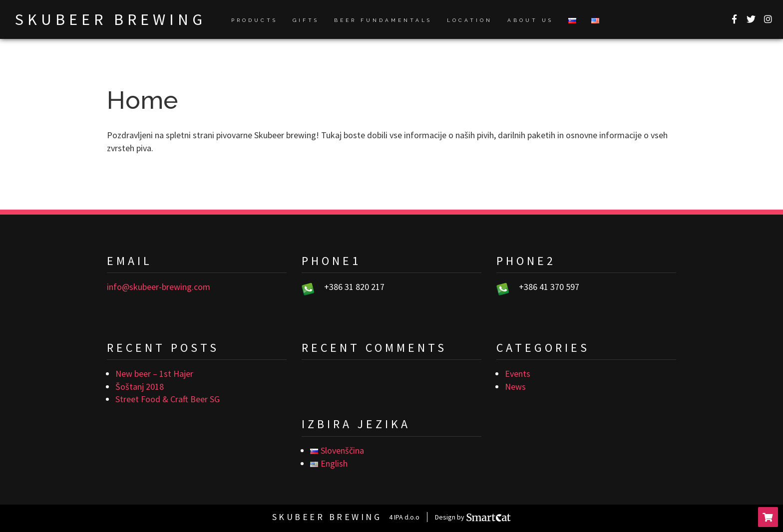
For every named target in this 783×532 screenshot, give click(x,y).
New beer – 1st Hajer (154, 374)
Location (470, 20)
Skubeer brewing (111, 19)
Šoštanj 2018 (140, 387)
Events (518, 374)
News (515, 387)
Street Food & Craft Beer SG (168, 399)
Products (254, 20)
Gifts (306, 20)
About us (530, 20)
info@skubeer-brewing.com (159, 287)
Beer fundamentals (383, 20)
